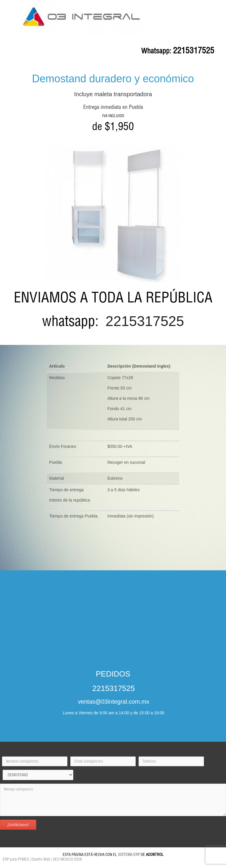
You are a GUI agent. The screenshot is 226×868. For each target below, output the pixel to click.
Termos (124, 866)
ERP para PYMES (15, 859)
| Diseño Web (40, 859)
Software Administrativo (196, 863)
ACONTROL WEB (70, 866)
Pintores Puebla (18, 866)
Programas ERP (110, 866)
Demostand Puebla (58, 863)
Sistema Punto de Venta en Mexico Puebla (117, 863)
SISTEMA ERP (129, 854)
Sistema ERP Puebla (81, 863)
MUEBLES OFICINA (36, 863)
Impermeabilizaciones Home (44, 866)
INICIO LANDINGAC (12, 863)
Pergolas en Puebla (171, 863)
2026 (78, 859)
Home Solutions (150, 863)
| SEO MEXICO (62, 859)
